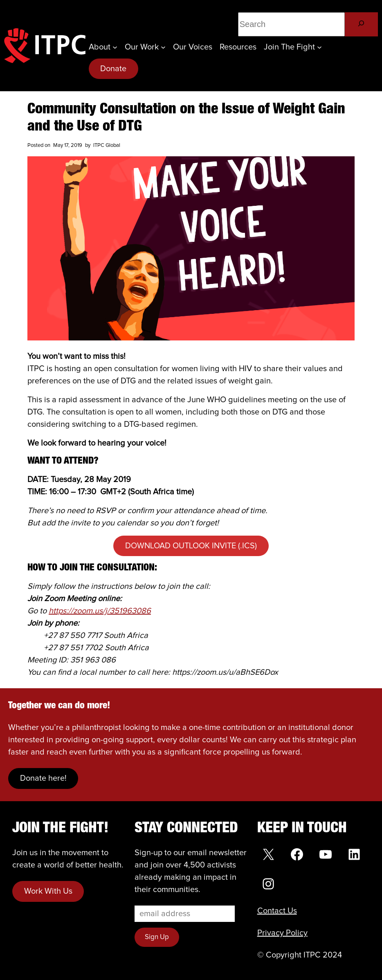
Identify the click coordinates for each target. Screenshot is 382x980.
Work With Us (48, 891)
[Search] (361, 24)
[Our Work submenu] (163, 47)
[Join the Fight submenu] (319, 47)
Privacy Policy (282, 933)
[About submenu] (115, 47)
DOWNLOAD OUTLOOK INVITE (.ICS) (191, 546)
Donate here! (43, 778)
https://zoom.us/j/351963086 (100, 611)
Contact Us (277, 911)
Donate (113, 69)
